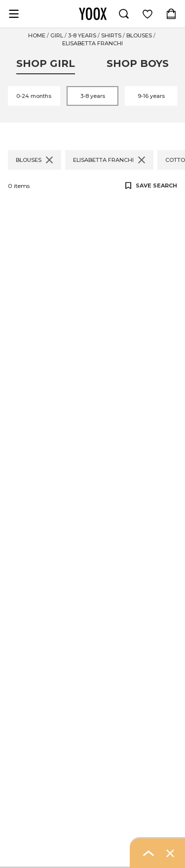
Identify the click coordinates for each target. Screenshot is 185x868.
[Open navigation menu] (14, 14)
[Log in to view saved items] (148, 14)
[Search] (124, 14)
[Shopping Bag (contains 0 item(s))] (171, 14)
